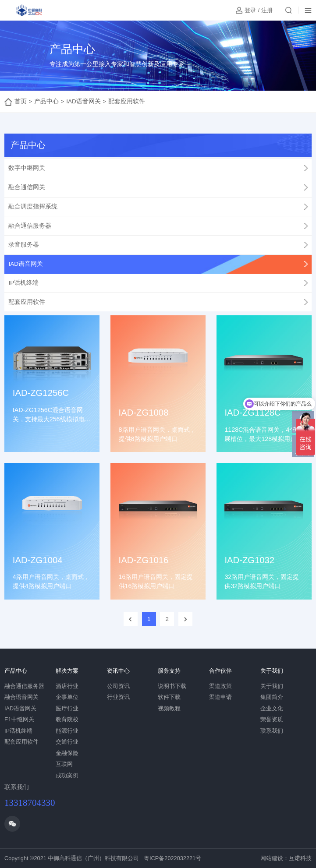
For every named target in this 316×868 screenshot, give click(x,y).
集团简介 (272, 697)
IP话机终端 (18, 731)
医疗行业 (67, 708)
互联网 (64, 764)
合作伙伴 (220, 671)
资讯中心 (118, 671)
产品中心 (46, 101)
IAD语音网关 (83, 101)
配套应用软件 (127, 101)
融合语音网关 (21, 697)
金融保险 (67, 753)
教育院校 (67, 719)
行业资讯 (118, 697)
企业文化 (272, 708)
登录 (250, 10)
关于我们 (272, 671)
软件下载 (169, 697)
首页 (21, 101)
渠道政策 (220, 686)
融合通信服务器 (24, 686)
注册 (267, 10)
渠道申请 (220, 697)
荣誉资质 (272, 719)
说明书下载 (172, 686)
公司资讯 (118, 686)
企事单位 (67, 697)
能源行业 (67, 731)
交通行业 (67, 742)
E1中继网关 (19, 719)
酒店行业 (67, 686)
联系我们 (272, 731)
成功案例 (67, 775)
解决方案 (67, 671)
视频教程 (169, 708)
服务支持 (169, 671)
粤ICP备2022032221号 (172, 858)
